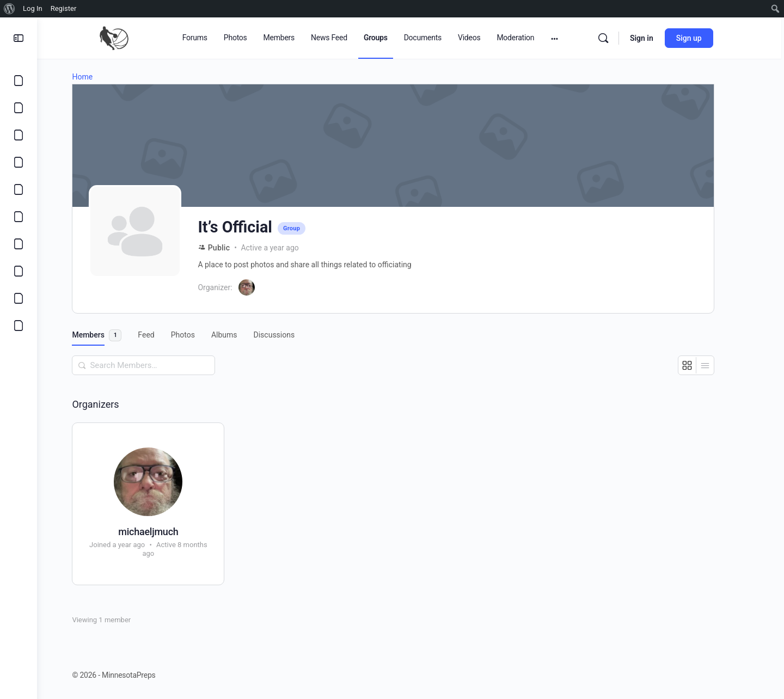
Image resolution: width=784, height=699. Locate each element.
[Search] (622, 38)
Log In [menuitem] (33, 8)
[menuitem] (10, 9)
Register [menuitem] (64, 8)
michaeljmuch (166, 532)
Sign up (708, 38)
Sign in (660, 38)
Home (100, 77)
